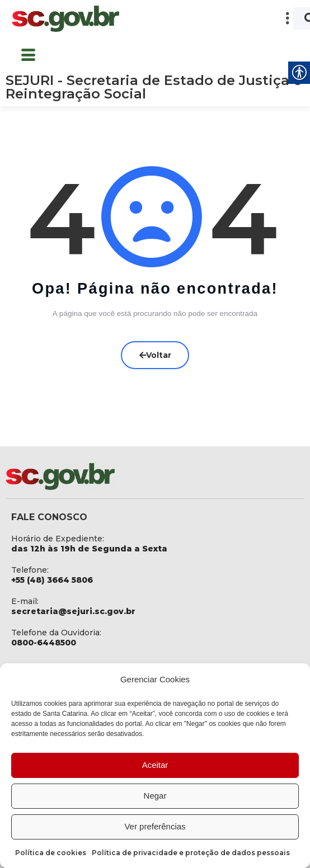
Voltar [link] (155, 355)
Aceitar (155, 765)
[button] (215, 19)
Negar (155, 796)
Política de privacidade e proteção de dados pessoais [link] (191, 853)
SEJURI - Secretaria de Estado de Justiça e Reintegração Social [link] (154, 87)
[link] (65, 19)
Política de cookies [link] (51, 853)
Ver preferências (155, 826)
